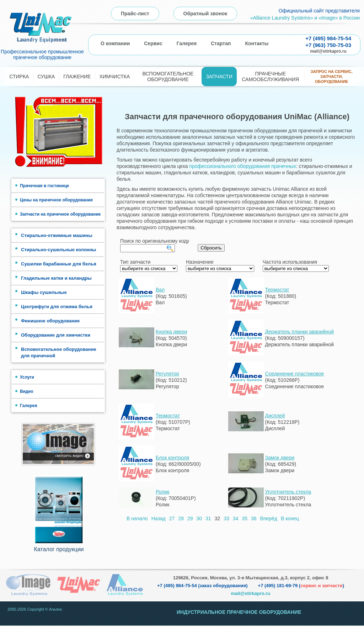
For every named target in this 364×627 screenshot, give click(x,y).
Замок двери (280, 458)
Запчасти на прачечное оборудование (60, 214)
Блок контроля (172, 458)
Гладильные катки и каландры (56, 278)
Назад (159, 518)
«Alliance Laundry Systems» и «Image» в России (305, 18)
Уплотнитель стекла (288, 492)
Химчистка (114, 77)
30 (199, 518)
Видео (27, 391)
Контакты (257, 43)
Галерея (187, 43)
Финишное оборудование (50, 321)
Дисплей (275, 416)
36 (254, 518)
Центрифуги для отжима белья (57, 307)
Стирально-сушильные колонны (58, 250)
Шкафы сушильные (44, 292)
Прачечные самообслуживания (270, 77)
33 (226, 518)
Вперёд (269, 518)
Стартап (221, 43)
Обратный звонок (205, 14)
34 (236, 518)
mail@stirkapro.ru (328, 51)
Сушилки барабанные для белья (59, 264)
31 (208, 518)
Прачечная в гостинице (44, 186)
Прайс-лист (135, 14)
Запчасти (219, 77)
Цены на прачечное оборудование (56, 200)
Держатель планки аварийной (300, 332)
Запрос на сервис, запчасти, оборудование (332, 77)
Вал (160, 290)
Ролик (162, 492)
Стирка (19, 77)
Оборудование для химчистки (56, 335)
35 (245, 518)
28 (181, 518)
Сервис (153, 43)
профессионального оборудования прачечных (242, 166)
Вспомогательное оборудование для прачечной (59, 352)
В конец (290, 518)
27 (172, 518)
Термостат (277, 290)
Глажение (77, 77)
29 (190, 518)
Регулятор (167, 374)
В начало (137, 518)
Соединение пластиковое (295, 374)
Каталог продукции (59, 551)
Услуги (27, 377)
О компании (115, 43)
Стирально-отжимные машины (57, 235)
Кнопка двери (171, 332)
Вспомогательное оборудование (168, 77)
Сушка (46, 77)
